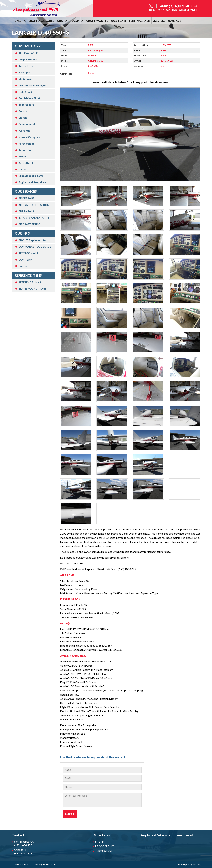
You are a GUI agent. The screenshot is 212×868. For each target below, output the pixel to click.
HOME (17, 21)
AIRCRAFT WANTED (95, 21)
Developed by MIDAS (189, 864)
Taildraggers (26, 105)
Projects (24, 156)
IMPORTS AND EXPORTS (34, 218)
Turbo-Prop (26, 66)
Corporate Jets (28, 59)
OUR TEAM (119, 21)
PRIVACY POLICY (105, 846)
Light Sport (25, 92)
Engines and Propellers (32, 182)
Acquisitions (26, 150)
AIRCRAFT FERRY (29, 224)
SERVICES (159, 21)
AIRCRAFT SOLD (68, 21)
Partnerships (26, 143)
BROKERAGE (26, 198)
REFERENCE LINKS (30, 282)
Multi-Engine (26, 79)
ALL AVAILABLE (28, 53)
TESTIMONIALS (28, 253)
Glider (22, 169)
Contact (23, 266)
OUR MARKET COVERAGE (35, 247)
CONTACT (175, 21)
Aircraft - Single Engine (32, 85)
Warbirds (24, 130)
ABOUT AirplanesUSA (32, 240)
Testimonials (139, 21)
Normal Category (29, 137)
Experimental (27, 124)
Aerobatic (25, 111)
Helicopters (26, 72)
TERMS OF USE (104, 851)
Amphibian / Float (29, 98)
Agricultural (26, 163)
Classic (23, 118)
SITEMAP (101, 842)
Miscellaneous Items (31, 176)
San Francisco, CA (31, 844)
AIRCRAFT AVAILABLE (39, 21)
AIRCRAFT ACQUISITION (34, 205)
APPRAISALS (26, 211)
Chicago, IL (31, 852)
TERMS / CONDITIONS (32, 289)
